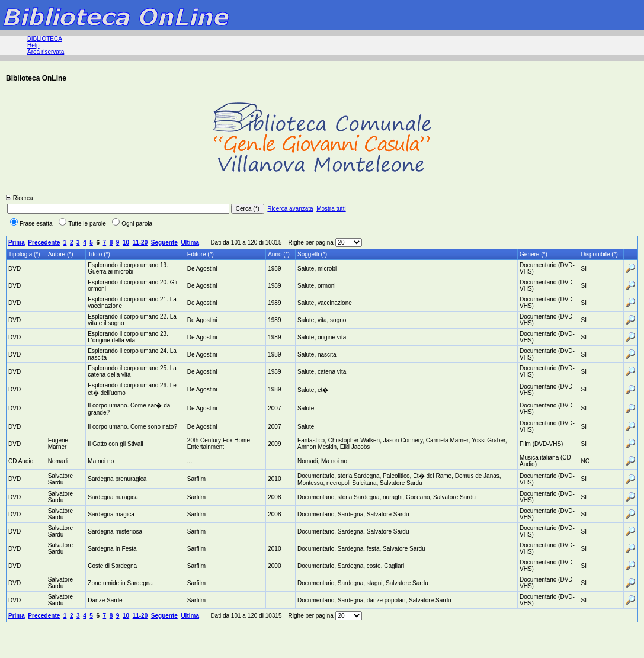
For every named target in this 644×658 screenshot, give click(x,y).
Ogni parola (132, 224)
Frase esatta (31, 224)
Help (33, 45)
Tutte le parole (82, 224)
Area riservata (46, 52)
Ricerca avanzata (290, 209)
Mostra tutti (331, 209)
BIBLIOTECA (45, 39)
